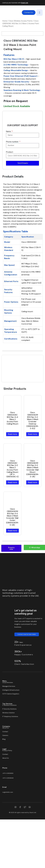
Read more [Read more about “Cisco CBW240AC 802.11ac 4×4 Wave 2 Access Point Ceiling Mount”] (12, 475)
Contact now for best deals (27, 676)
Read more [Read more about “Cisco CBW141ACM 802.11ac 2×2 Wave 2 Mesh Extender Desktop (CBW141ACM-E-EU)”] (33, 475)
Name (9, 173)
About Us (6, 769)
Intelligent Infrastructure (11, 731)
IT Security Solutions (9, 750)
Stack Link (25, 3)
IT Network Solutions (9, 746)
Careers (5, 777)
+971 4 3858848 (8, 819)
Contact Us (29, 12)
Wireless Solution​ (9, 754)
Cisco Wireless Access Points (21, 21)
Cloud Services (8, 724)
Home (5, 21)
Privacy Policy (7, 792)
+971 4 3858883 (8, 815)
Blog (4, 780)
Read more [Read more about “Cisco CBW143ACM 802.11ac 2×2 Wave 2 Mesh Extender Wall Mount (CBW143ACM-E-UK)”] (33, 524)
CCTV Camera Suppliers (11, 735)
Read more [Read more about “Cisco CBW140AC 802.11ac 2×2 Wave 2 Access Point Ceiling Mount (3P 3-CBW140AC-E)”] (12, 524)
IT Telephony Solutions (10, 758)
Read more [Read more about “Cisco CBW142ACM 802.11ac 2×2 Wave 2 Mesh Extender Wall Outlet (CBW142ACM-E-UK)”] (12, 572)
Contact (5, 773)
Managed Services (9, 727)
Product (10, 193)
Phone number (13, 183)
